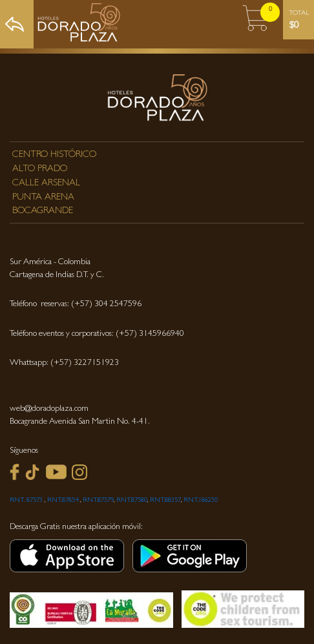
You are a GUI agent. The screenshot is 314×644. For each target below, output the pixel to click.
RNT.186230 (201, 501)
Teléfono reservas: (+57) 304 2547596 (76, 305)
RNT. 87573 (26, 501)
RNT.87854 (64, 501)
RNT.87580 (132, 501)
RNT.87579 (98, 501)
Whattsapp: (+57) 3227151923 (64, 363)
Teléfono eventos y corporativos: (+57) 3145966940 (97, 334)
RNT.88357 (165, 501)
